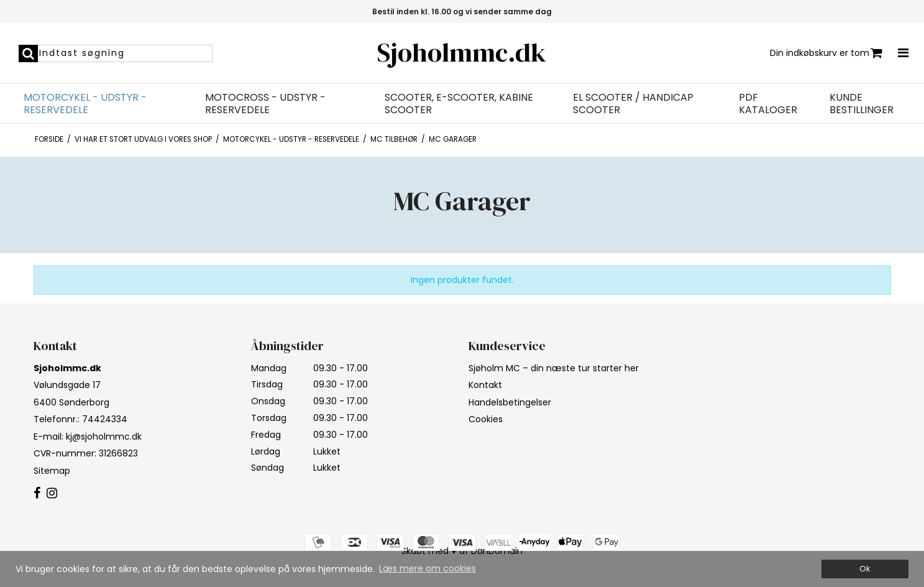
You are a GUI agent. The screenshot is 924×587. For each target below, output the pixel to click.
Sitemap (52, 471)
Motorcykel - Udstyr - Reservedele (85, 104)
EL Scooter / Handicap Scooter (633, 104)
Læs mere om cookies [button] (428, 568)
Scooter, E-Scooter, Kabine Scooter (459, 104)
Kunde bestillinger (862, 104)
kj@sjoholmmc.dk (104, 437)
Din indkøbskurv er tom (826, 53)
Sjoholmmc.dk (462, 53)
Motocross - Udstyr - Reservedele (265, 104)
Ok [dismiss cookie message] (865, 569)
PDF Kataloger (768, 104)
